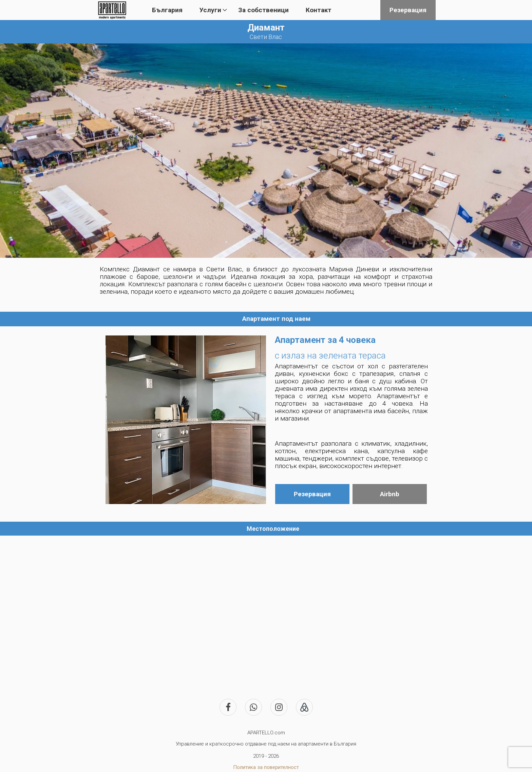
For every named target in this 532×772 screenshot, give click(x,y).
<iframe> (266, 609)
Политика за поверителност (266, 767)
